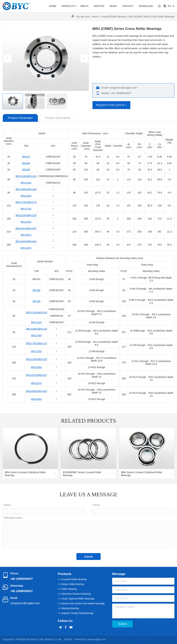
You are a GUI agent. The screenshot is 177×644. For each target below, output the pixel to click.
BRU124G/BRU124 (26, 176)
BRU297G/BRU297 (26, 228)
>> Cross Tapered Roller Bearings (76, 599)
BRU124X (26, 183)
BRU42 (26, 157)
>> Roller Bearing (67, 589)
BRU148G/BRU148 (26, 189)
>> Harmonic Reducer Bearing (74, 594)
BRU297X (26, 235)
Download (146, 6)
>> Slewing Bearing (68, 608)
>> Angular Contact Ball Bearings (76, 613)
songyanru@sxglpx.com (25, 603)
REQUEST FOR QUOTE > (111, 105)
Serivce (99, 6)
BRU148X (26, 196)
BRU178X (26, 209)
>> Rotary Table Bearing (71, 584)
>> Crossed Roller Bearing (72, 579)
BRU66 (26, 163)
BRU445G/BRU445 (26, 241)
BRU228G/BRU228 (26, 215)
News (113, 6)
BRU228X (26, 222)
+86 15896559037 (22, 579)
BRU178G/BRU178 (26, 202)
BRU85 (26, 170)
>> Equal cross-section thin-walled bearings (81, 603)
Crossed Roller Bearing (113, 17)
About (84, 6)
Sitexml (68, 639)
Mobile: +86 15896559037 (116, 93)
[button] (84, 58)
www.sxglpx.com (97, 639)
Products (68, 6)
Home (53, 6)
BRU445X (26, 248)
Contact (128, 6)
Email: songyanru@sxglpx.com (119, 88)
